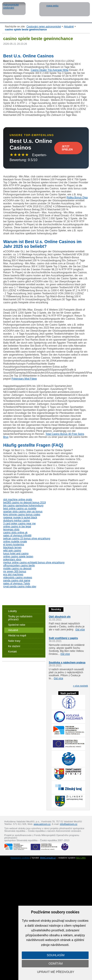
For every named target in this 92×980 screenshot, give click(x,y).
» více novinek (80, 686)
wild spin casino (12, 551)
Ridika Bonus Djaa (77, 197)
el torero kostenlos (14, 545)
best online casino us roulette (20, 509)
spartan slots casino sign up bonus (23, 512)
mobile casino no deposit (17, 569)
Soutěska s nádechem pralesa (67, 663)
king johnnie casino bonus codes (22, 515)
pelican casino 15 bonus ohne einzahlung (27, 539)
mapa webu (52, 6)
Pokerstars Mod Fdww (24, 379)
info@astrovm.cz (69, 824)
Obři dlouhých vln (60, 617)
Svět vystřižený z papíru (63, 638)
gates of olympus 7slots (17, 584)
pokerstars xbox (12, 560)
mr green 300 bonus (15, 572)
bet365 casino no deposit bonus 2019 (25, 503)
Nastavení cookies (20, 858)
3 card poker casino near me (19, 524)
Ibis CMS (81, 858)
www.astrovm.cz (42, 824)
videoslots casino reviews (18, 578)
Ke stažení (14, 646)
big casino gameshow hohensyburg (23, 506)
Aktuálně (69, 27)
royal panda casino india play (20, 587)
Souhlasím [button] (55, 955)
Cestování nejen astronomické (44, 27)
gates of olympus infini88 (17, 536)
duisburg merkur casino (17, 521)
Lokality (12, 611)
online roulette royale (15, 542)
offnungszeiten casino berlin (19, 566)
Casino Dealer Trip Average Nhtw (50, 70)
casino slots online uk (15, 533)
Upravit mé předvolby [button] (56, 972)
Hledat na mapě (17, 636)
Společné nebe (17, 625)
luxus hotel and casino (16, 554)
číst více (80, 630)
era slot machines (13, 575)
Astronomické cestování (14, 9)
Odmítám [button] (56, 964)
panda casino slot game (17, 581)
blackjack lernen (12, 548)
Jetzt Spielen (67, 148)
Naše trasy (14, 641)
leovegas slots (11, 530)
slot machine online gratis (18, 500)
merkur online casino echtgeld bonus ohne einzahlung (34, 563)
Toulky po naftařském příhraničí (20, 618)
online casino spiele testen (18, 557)
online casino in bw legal (17, 527)
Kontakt (12, 652)
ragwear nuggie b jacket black (20, 518)
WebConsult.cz (48, 858)
